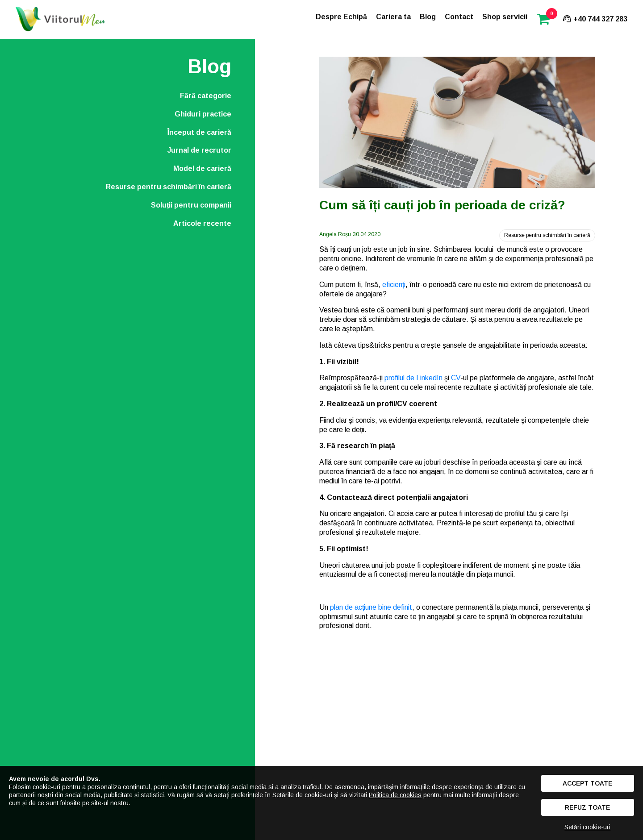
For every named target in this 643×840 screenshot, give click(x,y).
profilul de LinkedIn (413, 378)
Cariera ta (393, 17)
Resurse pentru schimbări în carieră (169, 187)
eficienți (394, 285)
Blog (428, 17)
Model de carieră (202, 168)
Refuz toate (587, 807)
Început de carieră (199, 132)
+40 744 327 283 (595, 19)
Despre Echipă (341, 17)
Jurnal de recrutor (199, 150)
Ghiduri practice (203, 114)
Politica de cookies (395, 795)
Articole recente (202, 223)
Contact (459, 17)
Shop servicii (505, 17)
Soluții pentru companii (191, 205)
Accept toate (587, 783)
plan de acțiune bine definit (371, 607)
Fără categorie (206, 96)
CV (456, 378)
